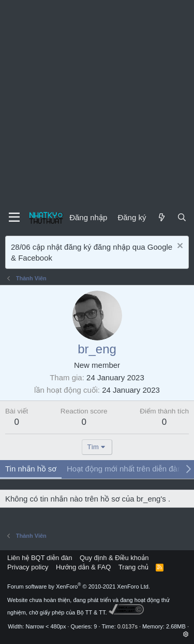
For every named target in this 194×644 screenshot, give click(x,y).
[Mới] (161, 217)
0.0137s (128, 626)
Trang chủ (133, 567)
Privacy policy (28, 567)
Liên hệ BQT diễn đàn (40, 558)
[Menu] (14, 218)
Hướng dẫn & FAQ (83, 567)
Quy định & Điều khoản (114, 558)
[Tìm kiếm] (182, 217)
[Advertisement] (97, 102)
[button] (186, 634)
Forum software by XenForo (79, 586)
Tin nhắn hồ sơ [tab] (31, 469)
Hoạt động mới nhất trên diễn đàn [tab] (124, 469)
